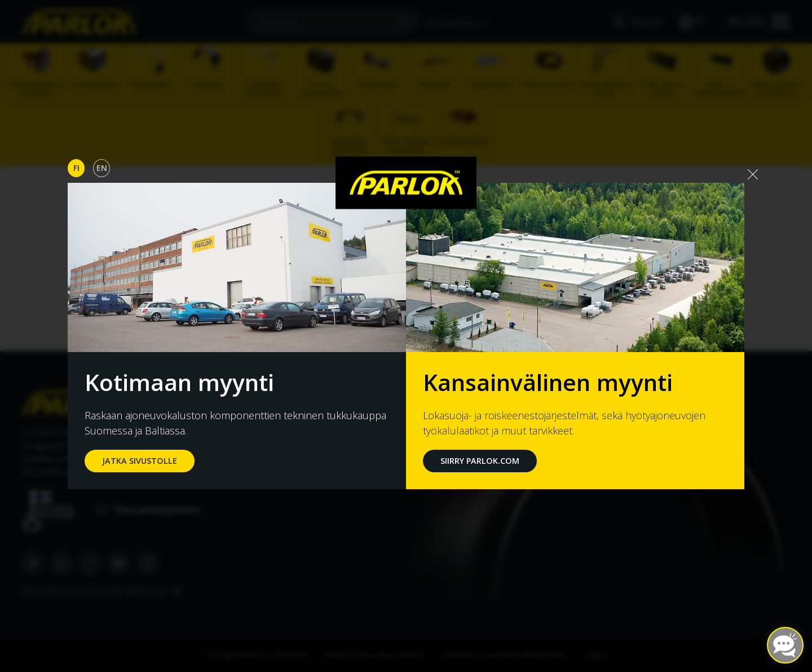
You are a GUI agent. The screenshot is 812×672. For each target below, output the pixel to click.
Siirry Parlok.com (480, 461)
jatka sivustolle (140, 461)
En (102, 168)
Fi (76, 168)
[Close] (753, 174)
